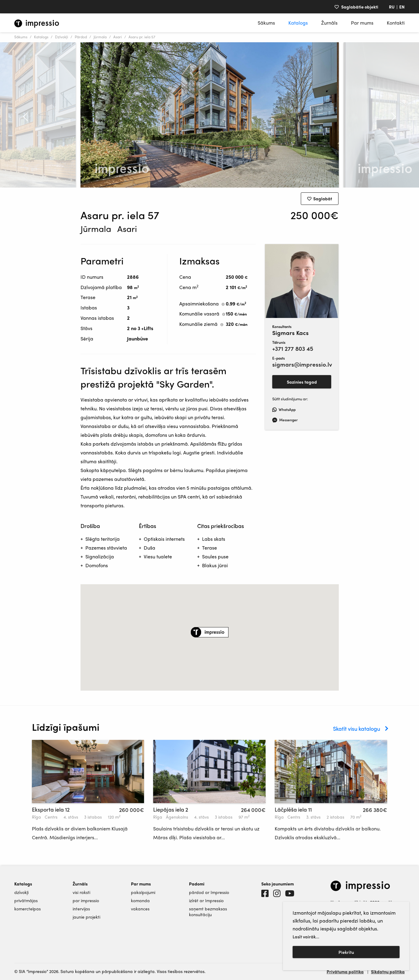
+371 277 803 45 (293, 349)
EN (402, 7)
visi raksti (81, 892)
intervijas (81, 909)
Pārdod (81, 37)
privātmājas (26, 901)
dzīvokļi (21, 892)
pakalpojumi (143, 892)
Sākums (266, 23)
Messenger (285, 420)
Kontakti (396, 23)
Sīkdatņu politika (388, 971)
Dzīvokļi (62, 37)
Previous (22, 115)
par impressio (86, 901)
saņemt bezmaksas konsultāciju (208, 912)
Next (397, 115)
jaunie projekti (86, 917)
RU (392, 7)
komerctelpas (27, 909)
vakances (140, 909)
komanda (140, 901)
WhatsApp (284, 409)
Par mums (362, 23)
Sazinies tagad (302, 382)
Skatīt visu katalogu (357, 728)
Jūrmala (100, 37)
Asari (118, 37)
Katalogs (298, 23)
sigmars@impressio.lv (302, 364)
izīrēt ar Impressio (206, 901)
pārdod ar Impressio (209, 892)
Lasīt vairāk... (306, 937)
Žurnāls (329, 23)
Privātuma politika (345, 971)
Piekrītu (346, 952)
